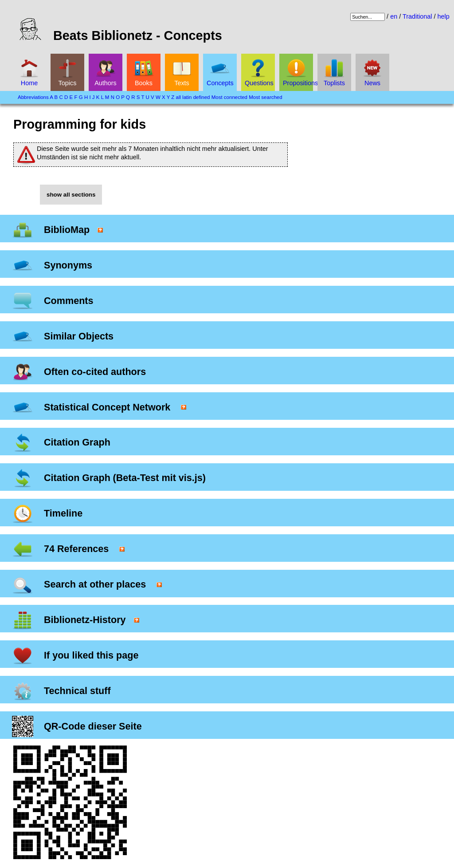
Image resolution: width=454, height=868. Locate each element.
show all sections (71, 195)
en (394, 16)
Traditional (417, 16)
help (444, 16)
